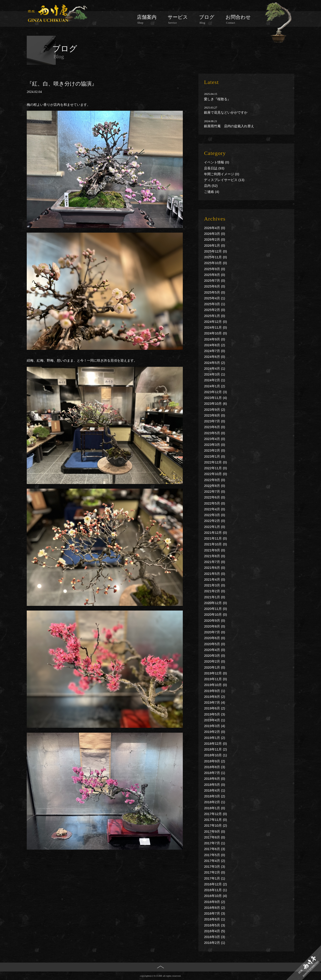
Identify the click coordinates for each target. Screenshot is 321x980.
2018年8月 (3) (214, 767)
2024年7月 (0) (214, 351)
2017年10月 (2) (215, 825)
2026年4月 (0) (214, 228)
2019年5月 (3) (214, 714)
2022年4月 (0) (214, 509)
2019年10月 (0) (215, 685)
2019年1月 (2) (214, 738)
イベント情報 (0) (217, 162)
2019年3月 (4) (214, 726)
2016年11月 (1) (215, 890)
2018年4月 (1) (214, 790)
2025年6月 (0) (214, 286)
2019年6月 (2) (214, 708)
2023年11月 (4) (215, 398)
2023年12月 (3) (215, 392)
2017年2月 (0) (214, 872)
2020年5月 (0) (214, 644)
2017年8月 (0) (214, 837)
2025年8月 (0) (214, 275)
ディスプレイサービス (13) (224, 180)
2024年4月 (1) (214, 368)
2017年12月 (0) (215, 814)
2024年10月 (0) (215, 333)
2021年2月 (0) (214, 591)
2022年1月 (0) (214, 527)
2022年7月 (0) (214, 491)
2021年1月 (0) (214, 597)
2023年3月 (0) (214, 445)
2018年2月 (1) (214, 802)
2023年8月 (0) (214, 415)
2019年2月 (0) (214, 732)
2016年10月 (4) (215, 896)
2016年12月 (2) (215, 884)
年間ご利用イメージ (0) (222, 174)
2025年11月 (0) (215, 257)
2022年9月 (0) (214, 480)
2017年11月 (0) (215, 820)
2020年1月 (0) (214, 667)
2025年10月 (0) (215, 263)
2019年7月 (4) (214, 702)
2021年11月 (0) (215, 538)
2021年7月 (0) (214, 562)
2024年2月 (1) (214, 380)
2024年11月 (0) (215, 327)
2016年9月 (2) (214, 902)
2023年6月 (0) (214, 427)
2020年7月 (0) (214, 632)
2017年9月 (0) (214, 831)
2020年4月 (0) (214, 650)
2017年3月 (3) (214, 866)
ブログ (207, 19)
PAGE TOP (161, 974)
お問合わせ (238, 19)
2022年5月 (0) (214, 503)
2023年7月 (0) (214, 421)
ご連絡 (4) (212, 192)
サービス (178, 19)
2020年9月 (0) (214, 620)
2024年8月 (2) (214, 345)
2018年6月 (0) (214, 779)
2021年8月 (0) (214, 556)
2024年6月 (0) (214, 357)
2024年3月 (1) (214, 374)
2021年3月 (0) (214, 585)
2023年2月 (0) (214, 450)
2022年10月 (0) (215, 474)
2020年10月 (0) (215, 614)
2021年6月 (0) (214, 568)
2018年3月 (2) (214, 796)
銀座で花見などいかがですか (226, 112)
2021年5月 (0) (214, 574)
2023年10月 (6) (215, 403)
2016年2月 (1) (214, 943)
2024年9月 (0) (214, 339)
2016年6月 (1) (214, 919)
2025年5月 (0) (214, 292)
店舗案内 (147, 19)
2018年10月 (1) (215, 755)
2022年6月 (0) (214, 497)
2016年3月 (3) (214, 937)
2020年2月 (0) (214, 661)
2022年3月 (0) (214, 515)
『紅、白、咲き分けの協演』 (62, 84)
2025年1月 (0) (214, 316)
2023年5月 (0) (214, 433)
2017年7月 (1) (214, 843)
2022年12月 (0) (215, 462)
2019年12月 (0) (215, 673)
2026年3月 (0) (214, 234)
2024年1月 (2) (214, 386)
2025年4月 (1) (214, 298)
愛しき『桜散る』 (217, 99)
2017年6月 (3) (214, 849)
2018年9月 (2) (214, 761)
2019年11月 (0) (215, 679)
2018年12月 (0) (215, 743)
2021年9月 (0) (214, 550)
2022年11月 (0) (215, 468)
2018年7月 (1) (214, 773)
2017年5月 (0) (214, 855)
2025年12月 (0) (215, 251)
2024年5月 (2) (214, 363)
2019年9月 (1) (214, 691)
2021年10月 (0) (215, 544)
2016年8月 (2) (214, 908)
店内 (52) (211, 186)
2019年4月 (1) (214, 720)
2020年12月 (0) (215, 603)
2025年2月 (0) (214, 310)
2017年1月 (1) (214, 878)
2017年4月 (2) (214, 861)
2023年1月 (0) (214, 456)
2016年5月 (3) (214, 925)
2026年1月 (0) (214, 245)
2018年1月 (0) (214, 808)
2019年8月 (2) (214, 697)
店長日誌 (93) (214, 168)
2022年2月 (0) (214, 521)
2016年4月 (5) (214, 931)
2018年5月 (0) (214, 785)
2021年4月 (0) (214, 579)
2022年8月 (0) (214, 486)
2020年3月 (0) (214, 656)
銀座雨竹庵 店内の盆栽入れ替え (229, 126)
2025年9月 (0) (214, 269)
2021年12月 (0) (215, 533)
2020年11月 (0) (215, 609)
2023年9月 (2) (214, 410)
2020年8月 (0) (214, 626)
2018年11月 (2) (215, 749)
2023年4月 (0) (214, 439)
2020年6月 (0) (214, 638)
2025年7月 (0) (214, 280)
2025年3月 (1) (214, 304)
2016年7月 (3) (214, 913)
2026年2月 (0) (214, 239)
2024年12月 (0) (215, 322)
